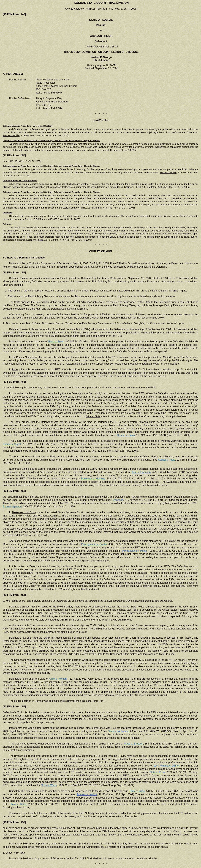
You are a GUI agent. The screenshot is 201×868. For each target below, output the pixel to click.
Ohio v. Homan (58, 679)
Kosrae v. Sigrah (12, 444)
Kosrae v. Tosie (167, 460)
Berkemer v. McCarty (93, 479)
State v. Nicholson (118, 731)
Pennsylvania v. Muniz (134, 551)
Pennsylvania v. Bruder (94, 544)
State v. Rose (157, 772)
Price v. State (56, 342)
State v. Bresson (134, 744)
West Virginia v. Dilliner (167, 766)
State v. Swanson (141, 472)
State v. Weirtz (49, 785)
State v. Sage (137, 791)
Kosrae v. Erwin (126, 435)
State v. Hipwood (12, 507)
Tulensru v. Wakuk (87, 794)
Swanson (118, 500)
